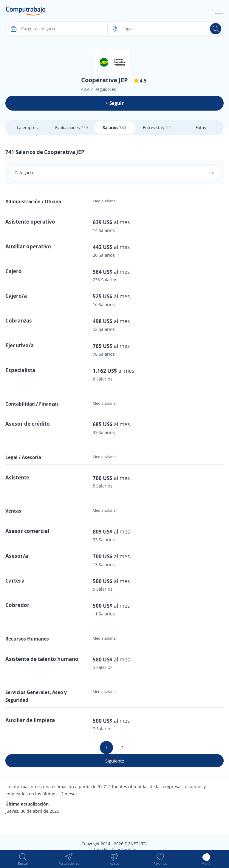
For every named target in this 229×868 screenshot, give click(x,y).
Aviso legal (103, 850)
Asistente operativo (30, 221)
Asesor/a (17, 556)
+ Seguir (115, 103)
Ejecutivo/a (20, 345)
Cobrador (17, 605)
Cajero (14, 271)
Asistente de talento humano (42, 659)
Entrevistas (157, 127)
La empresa (28, 127)
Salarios (115, 127)
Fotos (201, 127)
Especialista (20, 370)
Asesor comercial (27, 531)
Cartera (15, 580)
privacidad (126, 850)
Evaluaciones (72, 127)
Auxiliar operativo (28, 246)
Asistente (17, 477)
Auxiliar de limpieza (30, 720)
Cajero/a (16, 296)
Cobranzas (19, 320)
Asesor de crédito (28, 424)
